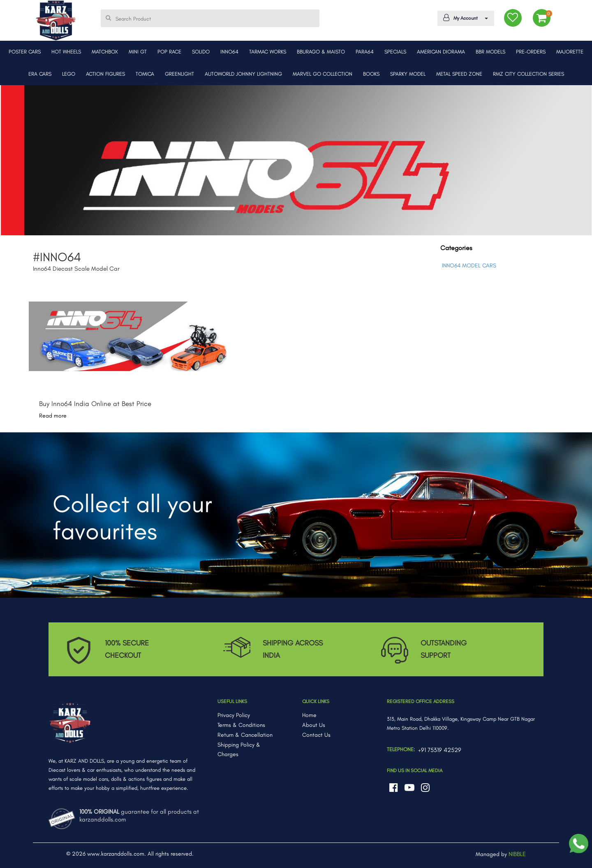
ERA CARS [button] (40, 74)
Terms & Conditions (241, 725)
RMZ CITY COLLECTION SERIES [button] (528, 74)
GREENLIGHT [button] (179, 74)
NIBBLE (517, 854)
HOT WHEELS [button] (66, 52)
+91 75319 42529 (440, 750)
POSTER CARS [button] (25, 52)
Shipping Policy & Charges (239, 750)
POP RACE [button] (169, 52)
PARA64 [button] (365, 52)
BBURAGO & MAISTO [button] (321, 52)
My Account (464, 18)
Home (309, 715)
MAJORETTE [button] (570, 52)
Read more (53, 416)
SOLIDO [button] (201, 52)
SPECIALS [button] (395, 52)
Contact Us (316, 735)
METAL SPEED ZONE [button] (459, 74)
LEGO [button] (69, 74)
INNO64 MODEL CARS (469, 266)
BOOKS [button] (371, 74)
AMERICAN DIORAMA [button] (441, 52)
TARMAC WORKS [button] (268, 52)
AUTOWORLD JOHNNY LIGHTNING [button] (243, 74)
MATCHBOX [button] (105, 52)
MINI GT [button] (138, 52)
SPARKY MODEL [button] (408, 74)
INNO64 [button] (229, 52)
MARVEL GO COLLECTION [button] (323, 74)
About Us (314, 725)
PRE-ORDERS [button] (531, 52)
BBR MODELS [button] (490, 52)
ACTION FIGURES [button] (105, 74)
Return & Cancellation (245, 735)
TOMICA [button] (145, 74)
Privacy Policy (234, 715)
